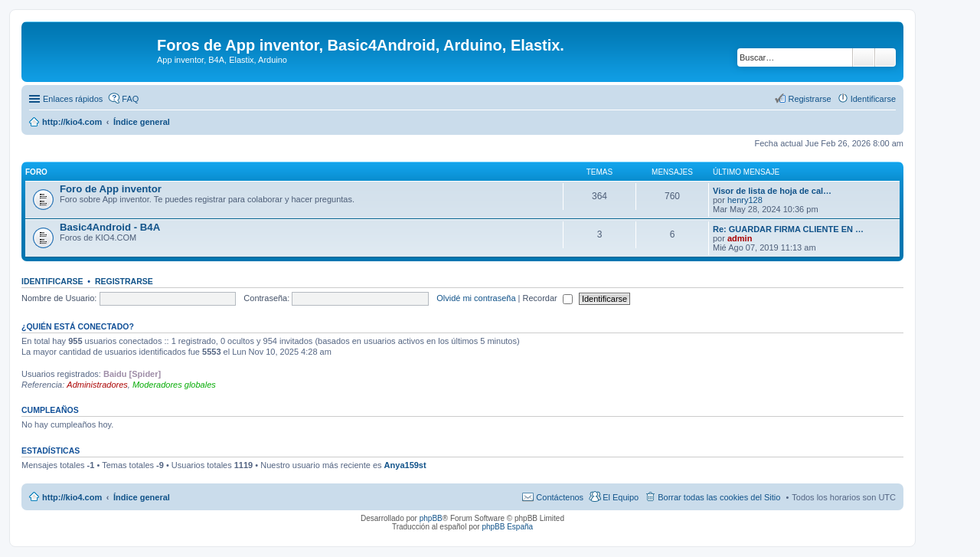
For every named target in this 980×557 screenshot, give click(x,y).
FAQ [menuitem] (130, 99)
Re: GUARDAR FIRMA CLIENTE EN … (788, 229)
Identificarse (52, 281)
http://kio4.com (72, 497)
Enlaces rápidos (73, 99)
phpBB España (507, 527)
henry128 (745, 200)
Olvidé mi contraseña (476, 298)
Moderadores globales (174, 385)
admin (740, 238)
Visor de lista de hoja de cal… (772, 191)
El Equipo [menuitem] (621, 497)
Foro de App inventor (111, 189)
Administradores (97, 385)
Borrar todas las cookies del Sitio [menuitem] (719, 497)
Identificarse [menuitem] (873, 99)
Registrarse (124, 281)
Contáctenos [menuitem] (560, 497)
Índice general (142, 497)
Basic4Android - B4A (110, 227)
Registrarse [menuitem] (809, 99)
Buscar (864, 57)
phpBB (431, 518)
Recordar (548, 298)
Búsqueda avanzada (885, 57)
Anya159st (405, 465)
